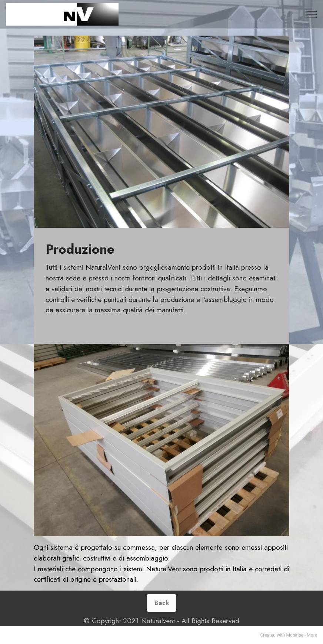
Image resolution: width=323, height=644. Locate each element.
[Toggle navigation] (311, 14)
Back (162, 603)
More (312, 635)
